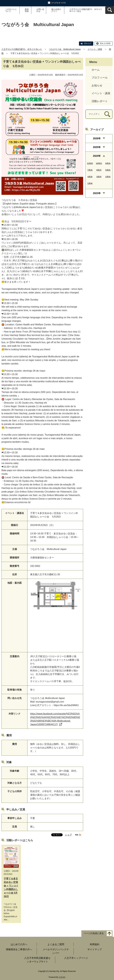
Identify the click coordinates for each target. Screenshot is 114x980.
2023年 (97, 193)
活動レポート (100, 101)
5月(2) (108, 170)
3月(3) (99, 177)
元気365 (62, 977)
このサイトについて (11, 10)
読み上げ (88, 43)
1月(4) (90, 183)
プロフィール (100, 78)
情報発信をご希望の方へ (19, 949)
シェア (68, 835)
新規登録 (27, 10)
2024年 (97, 156)
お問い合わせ (40, 10)
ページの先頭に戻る (94, 933)
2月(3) (108, 177)
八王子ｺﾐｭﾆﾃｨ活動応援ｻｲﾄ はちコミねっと (22, 49)
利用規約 (95, 944)
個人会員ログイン (56, 10)
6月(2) (99, 170)
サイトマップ (95, 949)
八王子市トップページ (76, 958)
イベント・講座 (95, 49)
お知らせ (97, 85)
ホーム (96, 70)
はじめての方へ (19, 944)
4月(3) (90, 177)
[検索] (107, 114)
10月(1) (99, 163)
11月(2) (90, 163)
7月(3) (90, 170)
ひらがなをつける (59, 3)
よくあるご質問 (56, 944)
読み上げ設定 (105, 43)
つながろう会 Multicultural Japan (65, 49)
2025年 (97, 147)
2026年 (97, 138)
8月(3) (108, 163)
